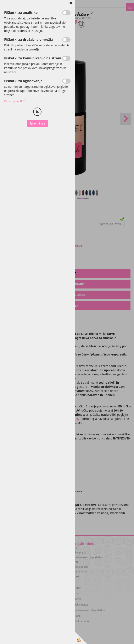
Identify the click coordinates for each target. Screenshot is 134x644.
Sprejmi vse (37, 123)
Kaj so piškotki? (14, 101)
